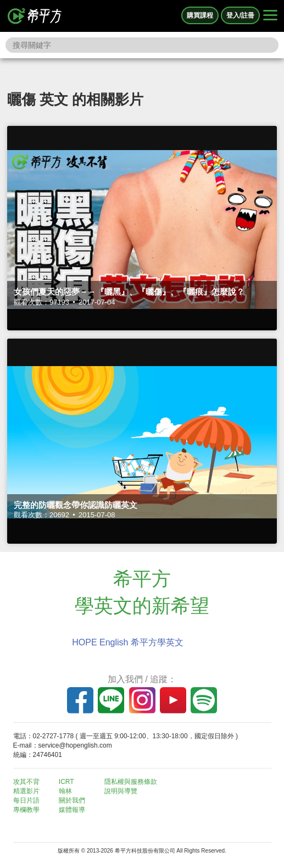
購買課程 (200, 15)
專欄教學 (26, 810)
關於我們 (72, 800)
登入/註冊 (240, 15)
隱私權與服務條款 (131, 782)
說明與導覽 (121, 791)
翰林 (65, 791)
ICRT (66, 782)
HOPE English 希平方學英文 (128, 642)
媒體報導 (72, 810)
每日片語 (26, 800)
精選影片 (26, 791)
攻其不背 (26, 782)
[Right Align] (270, 16)
